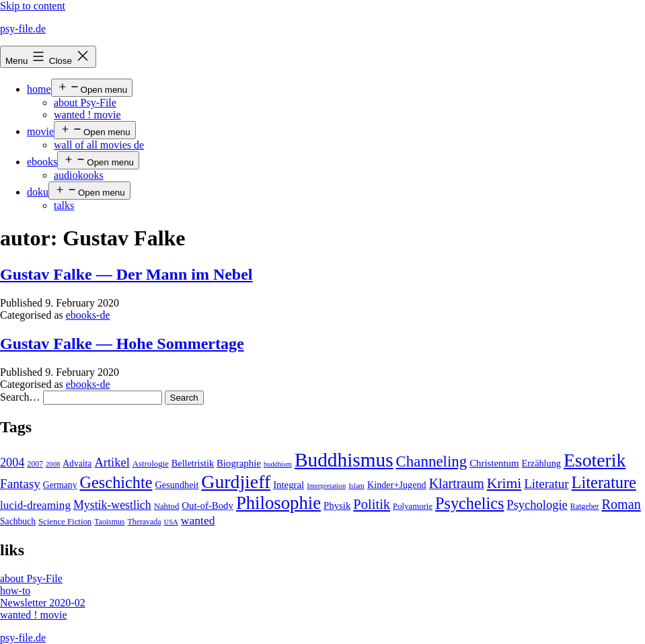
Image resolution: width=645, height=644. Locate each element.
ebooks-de (88, 315)
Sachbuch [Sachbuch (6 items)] (18, 521)
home (39, 89)
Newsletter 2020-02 (43, 603)
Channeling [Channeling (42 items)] (432, 461)
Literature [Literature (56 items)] (604, 482)
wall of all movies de (99, 145)
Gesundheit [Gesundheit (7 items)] (177, 485)
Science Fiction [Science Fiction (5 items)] (65, 522)
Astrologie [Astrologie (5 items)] (151, 464)
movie (40, 131)
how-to (15, 591)
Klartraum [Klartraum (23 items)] (457, 483)
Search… (20, 397)
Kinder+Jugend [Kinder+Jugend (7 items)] (397, 485)
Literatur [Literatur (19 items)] (546, 484)
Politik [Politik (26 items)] (372, 504)
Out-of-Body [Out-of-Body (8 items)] (207, 506)
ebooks (42, 162)
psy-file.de (23, 29)
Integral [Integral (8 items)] (289, 485)
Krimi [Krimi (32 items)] (504, 483)
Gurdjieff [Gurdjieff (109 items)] (236, 482)
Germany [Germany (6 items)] (60, 485)
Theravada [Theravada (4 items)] (144, 522)
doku (38, 192)
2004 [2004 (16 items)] (12, 462)
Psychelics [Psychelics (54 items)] (469, 503)
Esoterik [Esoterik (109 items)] (595, 460)
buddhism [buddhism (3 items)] (278, 464)
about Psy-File (85, 103)
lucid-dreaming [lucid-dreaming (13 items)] (35, 505)
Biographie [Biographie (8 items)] (239, 463)
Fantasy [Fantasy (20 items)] (20, 484)
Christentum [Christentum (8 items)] (494, 463)
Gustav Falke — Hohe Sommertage (122, 344)
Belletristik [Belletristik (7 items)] (193, 463)
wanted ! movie (87, 115)
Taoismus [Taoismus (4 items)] (109, 522)
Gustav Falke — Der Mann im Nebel (126, 274)
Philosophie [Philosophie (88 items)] (278, 503)
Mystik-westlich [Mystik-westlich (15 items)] (112, 505)
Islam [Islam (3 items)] (356, 486)
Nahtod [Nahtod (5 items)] (167, 506)
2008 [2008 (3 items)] (53, 464)
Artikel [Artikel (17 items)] (112, 462)
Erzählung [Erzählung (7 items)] (541, 463)
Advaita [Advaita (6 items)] (77, 464)
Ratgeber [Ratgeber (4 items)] (585, 506)
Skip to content (33, 6)
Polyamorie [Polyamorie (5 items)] (413, 506)
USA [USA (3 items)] (170, 522)
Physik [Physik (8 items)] (337, 506)
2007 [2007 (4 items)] (35, 464)
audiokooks (79, 175)
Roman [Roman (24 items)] (621, 504)
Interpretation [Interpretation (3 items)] (326, 486)
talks (64, 205)
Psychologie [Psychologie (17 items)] (537, 505)
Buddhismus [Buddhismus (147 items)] (344, 460)
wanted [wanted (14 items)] (198, 520)
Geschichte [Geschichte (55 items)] (116, 482)
